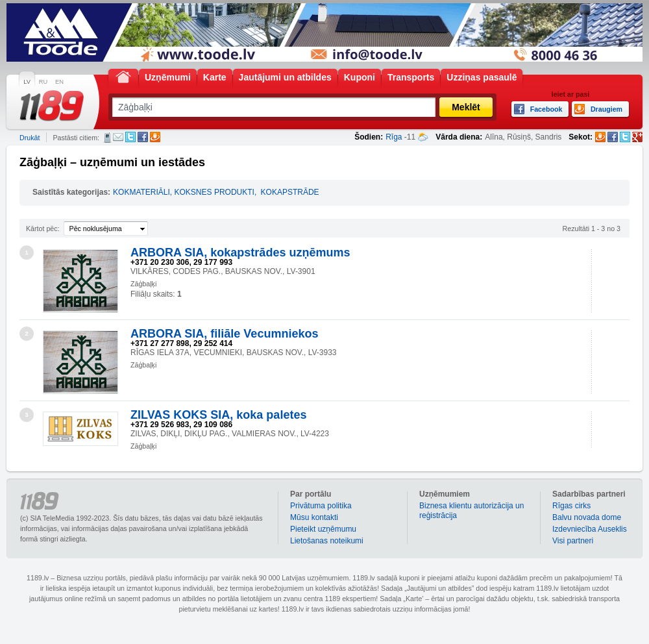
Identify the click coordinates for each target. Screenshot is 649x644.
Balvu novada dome (587, 517)
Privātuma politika (321, 506)
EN (59, 82)
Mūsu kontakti (314, 517)
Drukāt (30, 138)
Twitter (130, 137)
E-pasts (118, 137)
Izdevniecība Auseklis (590, 529)
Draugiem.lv (155, 137)
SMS (107, 138)
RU (43, 82)
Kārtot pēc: (43, 229)
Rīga (394, 137)
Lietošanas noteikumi (327, 541)
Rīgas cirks (571, 506)
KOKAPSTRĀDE (290, 192)
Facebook (143, 137)
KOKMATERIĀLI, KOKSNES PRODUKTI (184, 192)
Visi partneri (573, 541)
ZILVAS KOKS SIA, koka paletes (218, 415)
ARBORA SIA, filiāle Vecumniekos (224, 334)
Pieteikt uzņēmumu (323, 529)
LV (27, 82)
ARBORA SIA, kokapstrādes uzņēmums (240, 253)
